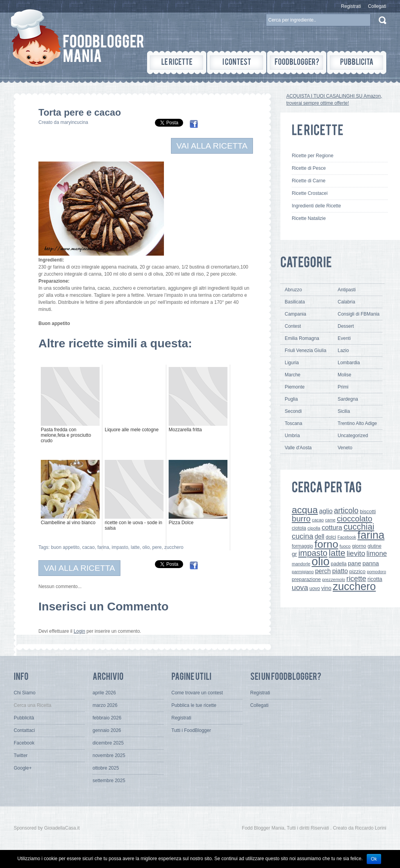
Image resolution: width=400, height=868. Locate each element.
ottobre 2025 (106, 768)
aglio (326, 511)
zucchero (174, 547)
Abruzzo (293, 290)
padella (339, 564)
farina (103, 547)
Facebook (347, 537)
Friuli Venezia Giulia (305, 350)
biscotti (368, 511)
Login (79, 631)
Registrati (351, 6)
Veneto (345, 448)
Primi (343, 387)
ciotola (299, 528)
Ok (374, 859)
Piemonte (295, 387)
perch (323, 571)
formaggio (302, 546)
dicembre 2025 (108, 743)
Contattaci (24, 730)
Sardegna (348, 399)
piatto (340, 571)
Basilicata (295, 302)
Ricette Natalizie (309, 218)
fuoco (345, 546)
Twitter (21, 755)
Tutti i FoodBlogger (191, 730)
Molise (345, 375)
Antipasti (347, 290)
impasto (120, 547)
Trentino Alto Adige (357, 423)
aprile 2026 (104, 693)
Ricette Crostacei (310, 193)
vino (326, 588)
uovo (315, 588)
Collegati (377, 6)
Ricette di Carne (309, 181)
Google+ (23, 768)
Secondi (293, 411)
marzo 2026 (105, 705)
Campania (295, 314)
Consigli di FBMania (359, 314)
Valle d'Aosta (298, 448)
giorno (359, 546)
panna (371, 563)
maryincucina (74, 122)
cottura (332, 527)
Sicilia (344, 411)
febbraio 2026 (107, 718)
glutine (374, 546)
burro (301, 518)
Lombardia (349, 363)
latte (135, 547)
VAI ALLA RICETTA (212, 146)
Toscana (294, 423)
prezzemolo (334, 579)
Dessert (346, 326)
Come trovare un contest (197, 693)
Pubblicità (24, 718)
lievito (356, 553)
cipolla (314, 528)
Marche (293, 375)
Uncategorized (353, 436)
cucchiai (359, 527)
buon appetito (65, 547)
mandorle (301, 564)
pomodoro (376, 572)
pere (157, 547)
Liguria (292, 363)
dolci (331, 537)
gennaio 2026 (107, 730)
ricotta (375, 579)
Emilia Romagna (302, 338)
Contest (293, 326)
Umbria (292, 436)
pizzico (358, 571)
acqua (305, 510)
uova (300, 587)
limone (377, 554)
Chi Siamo (25, 693)
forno (326, 544)
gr (294, 554)
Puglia (291, 399)
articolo (346, 510)
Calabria (346, 302)
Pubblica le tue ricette (194, 705)
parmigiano (303, 572)
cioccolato (355, 519)
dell (319, 536)
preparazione (306, 579)
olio (146, 547)
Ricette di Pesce (309, 168)
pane (355, 563)
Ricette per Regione (313, 156)
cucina (303, 536)
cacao (88, 547)
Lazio (343, 350)
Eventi (344, 338)
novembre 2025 (109, 755)
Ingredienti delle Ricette (316, 206)
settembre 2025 (109, 781)
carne (330, 520)
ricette (356, 578)
